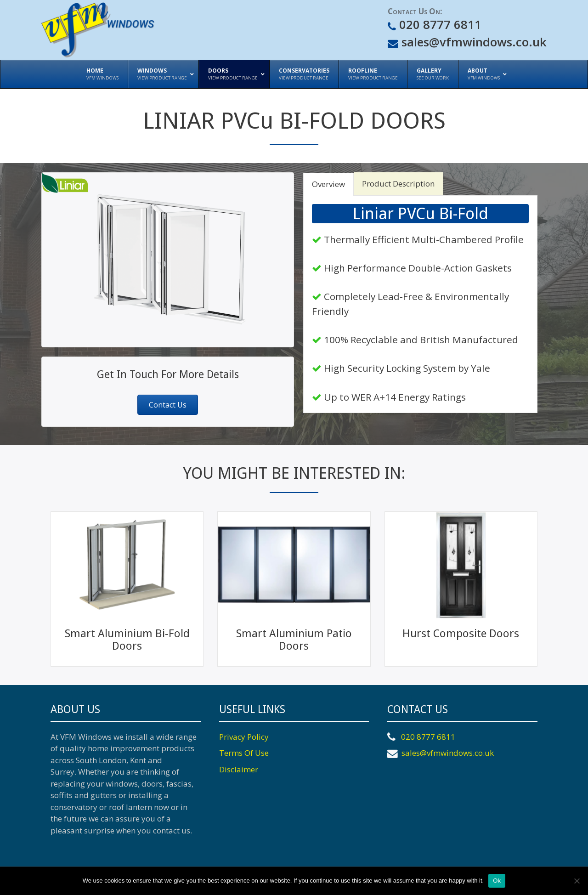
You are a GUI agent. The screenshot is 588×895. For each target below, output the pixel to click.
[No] (577, 881)
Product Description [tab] (398, 184)
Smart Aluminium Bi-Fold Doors (127, 640)
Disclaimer (239, 769)
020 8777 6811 (439, 25)
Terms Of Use (244, 753)
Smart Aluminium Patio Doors (294, 640)
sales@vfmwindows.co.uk (472, 42)
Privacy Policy (244, 737)
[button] (168, 405)
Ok (497, 881)
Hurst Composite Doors (461, 634)
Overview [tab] (328, 184)
